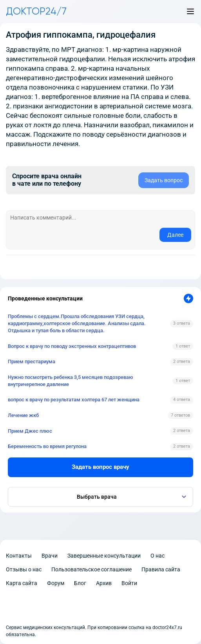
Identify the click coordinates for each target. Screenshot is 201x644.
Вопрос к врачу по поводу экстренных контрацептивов (72, 346)
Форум (56, 583)
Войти (129, 583)
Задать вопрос (164, 180)
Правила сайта (161, 569)
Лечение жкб (23, 415)
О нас (158, 556)
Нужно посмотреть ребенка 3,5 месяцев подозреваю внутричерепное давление (71, 381)
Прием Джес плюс (30, 431)
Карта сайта (22, 583)
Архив (104, 583)
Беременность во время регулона (47, 446)
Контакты (19, 556)
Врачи (50, 556)
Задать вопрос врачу (100, 467)
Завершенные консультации (104, 556)
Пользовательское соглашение (91, 569)
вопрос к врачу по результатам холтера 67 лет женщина (74, 400)
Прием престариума (32, 361)
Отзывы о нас (24, 569)
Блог (80, 583)
